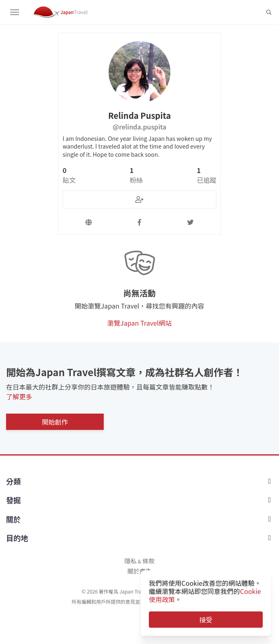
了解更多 (19, 396)
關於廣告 (139, 571)
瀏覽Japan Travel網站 (140, 323)
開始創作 (55, 422)
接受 (206, 620)
